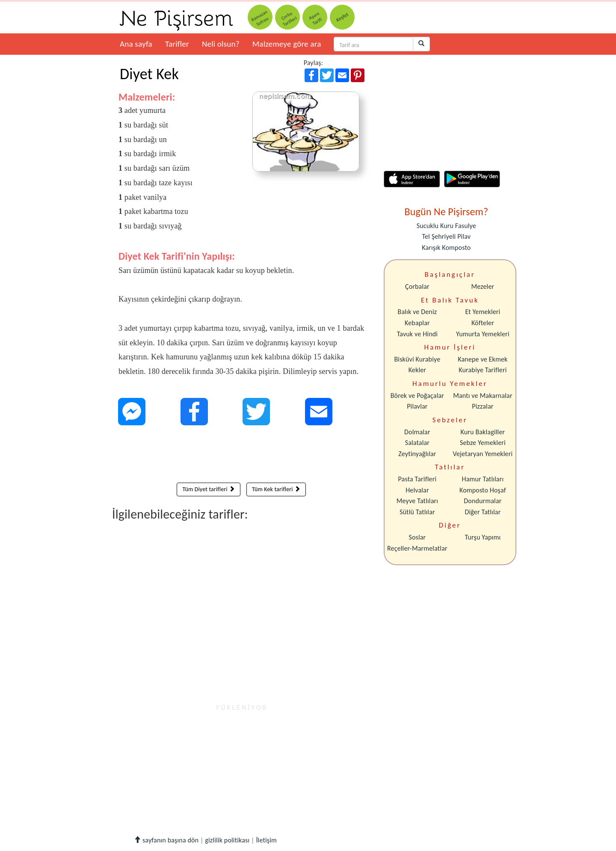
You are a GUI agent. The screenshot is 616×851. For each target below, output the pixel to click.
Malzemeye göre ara (287, 44)
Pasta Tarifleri (418, 479)
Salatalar (417, 443)
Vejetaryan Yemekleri (483, 454)
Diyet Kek (149, 74)
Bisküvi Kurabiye (417, 359)
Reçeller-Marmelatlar (417, 548)
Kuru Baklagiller (483, 432)
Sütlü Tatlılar (417, 512)
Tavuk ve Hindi (417, 334)
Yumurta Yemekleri (483, 334)
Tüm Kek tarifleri (276, 489)
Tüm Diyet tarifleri (209, 489)
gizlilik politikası (227, 840)
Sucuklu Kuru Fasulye (446, 226)
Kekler (417, 370)
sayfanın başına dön (166, 840)
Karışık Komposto (446, 248)
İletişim (266, 840)
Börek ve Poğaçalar (417, 396)
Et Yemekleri (483, 312)
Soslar (417, 537)
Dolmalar (417, 432)
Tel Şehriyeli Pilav (446, 236)
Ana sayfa (136, 44)
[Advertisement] (241, 456)
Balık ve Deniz (418, 312)
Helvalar (417, 490)
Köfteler (483, 323)
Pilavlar (417, 406)
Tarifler (177, 44)
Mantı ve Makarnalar (483, 396)
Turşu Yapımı (483, 537)
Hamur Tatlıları (483, 479)
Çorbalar (417, 286)
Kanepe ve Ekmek (483, 359)
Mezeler (483, 286)
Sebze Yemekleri (483, 443)
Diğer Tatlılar (483, 512)
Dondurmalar (483, 501)
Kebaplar (417, 323)
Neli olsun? (221, 44)
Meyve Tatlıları (417, 501)
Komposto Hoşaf (483, 490)
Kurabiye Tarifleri (483, 370)
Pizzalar (483, 406)
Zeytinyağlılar (417, 454)
